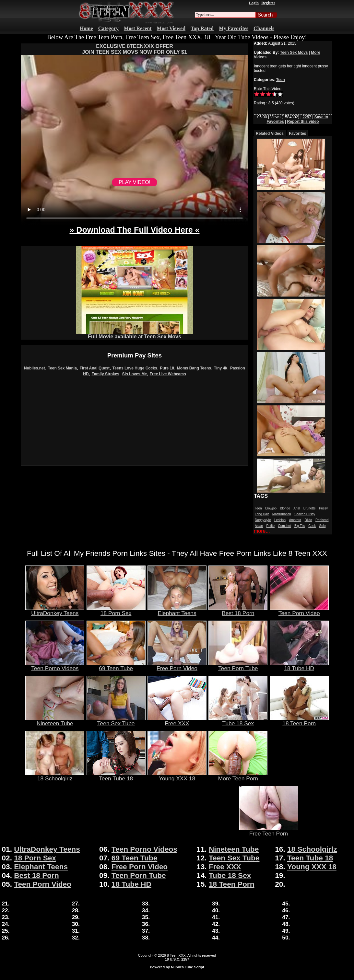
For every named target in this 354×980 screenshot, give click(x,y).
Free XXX (177, 721)
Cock (312, 526)
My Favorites (234, 28)
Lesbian (280, 520)
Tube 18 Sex (238, 721)
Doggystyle (263, 520)
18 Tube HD (299, 666)
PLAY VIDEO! (135, 182)
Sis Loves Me (135, 374)
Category (108, 28)
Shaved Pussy (305, 514)
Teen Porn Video (299, 611)
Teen (281, 80)
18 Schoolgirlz (55, 776)
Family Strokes (106, 374)
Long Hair (262, 514)
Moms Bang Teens (194, 368)
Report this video (303, 122)
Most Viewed (171, 28)
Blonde (285, 508)
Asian (259, 526)
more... (262, 531)
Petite (270, 526)
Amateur (295, 520)
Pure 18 (167, 368)
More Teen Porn (238, 776)
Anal (297, 508)
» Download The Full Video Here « (134, 230)
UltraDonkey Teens (55, 611)
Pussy (323, 508)
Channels (264, 28)
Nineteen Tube (55, 721)
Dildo (308, 520)
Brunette (310, 508)
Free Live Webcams (168, 374)
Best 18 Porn (238, 611)
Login (254, 3)
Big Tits (300, 526)
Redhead (322, 520)
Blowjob (271, 508)
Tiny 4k (221, 368)
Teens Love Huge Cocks (135, 368)
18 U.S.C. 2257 (177, 959)
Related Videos (270, 134)
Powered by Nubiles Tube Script (177, 967)
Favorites (297, 134)
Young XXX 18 (177, 776)
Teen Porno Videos (55, 666)
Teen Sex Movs (294, 52)
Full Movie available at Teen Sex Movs (135, 334)
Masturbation (282, 514)
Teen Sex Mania (62, 368)
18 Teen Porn (299, 721)
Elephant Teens (177, 611)
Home (86, 28)
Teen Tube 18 (116, 776)
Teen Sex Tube (116, 721)
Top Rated (202, 28)
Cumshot (285, 526)
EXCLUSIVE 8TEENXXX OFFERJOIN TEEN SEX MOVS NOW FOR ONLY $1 (135, 49)
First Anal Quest (95, 368)
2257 (307, 117)
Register (268, 3)
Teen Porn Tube (238, 666)
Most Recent (138, 28)
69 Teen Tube (116, 666)
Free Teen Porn (269, 831)
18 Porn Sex (116, 611)
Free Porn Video (177, 666)
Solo (322, 526)
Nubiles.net (35, 368)
